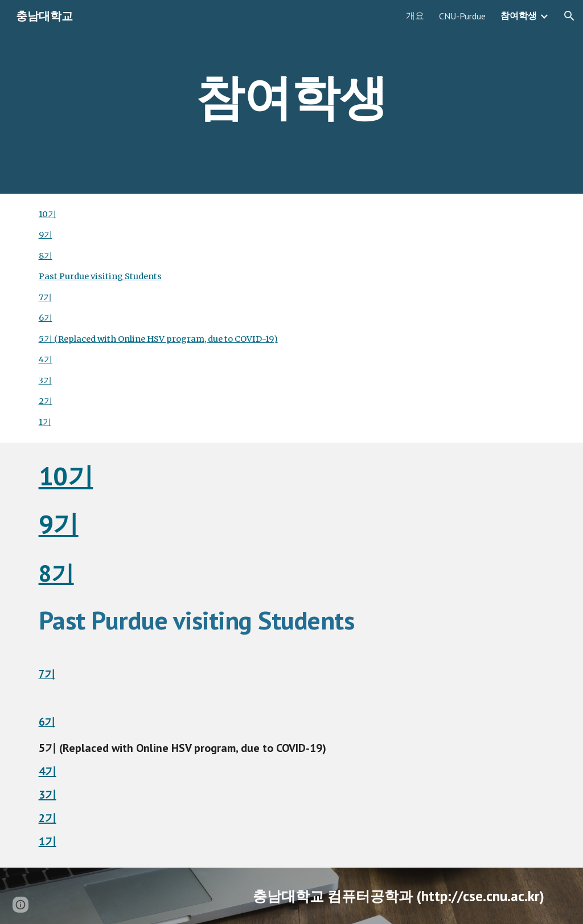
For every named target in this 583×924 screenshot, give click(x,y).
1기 (45, 422)
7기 (45, 297)
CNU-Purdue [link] (462, 16)
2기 (46, 401)
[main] (292, 97)
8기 (46, 256)
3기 (45, 381)
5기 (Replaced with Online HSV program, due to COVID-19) (158, 339)
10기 (48, 214)
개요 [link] (415, 15)
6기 (46, 318)
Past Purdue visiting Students (100, 276)
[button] (569, 16)
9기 (46, 235)
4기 (46, 359)
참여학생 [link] (519, 15)
